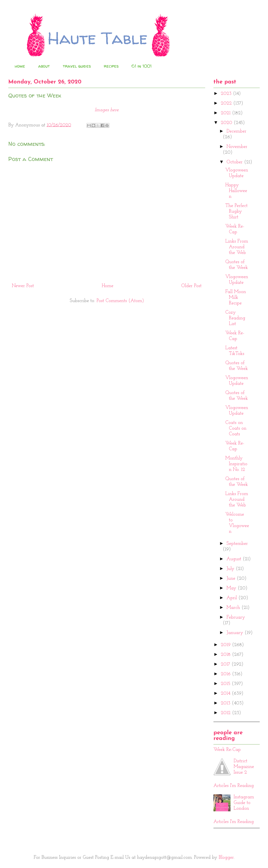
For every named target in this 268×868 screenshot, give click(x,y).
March (234, 608)
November (237, 147)
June (232, 579)
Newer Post (23, 286)
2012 (226, 713)
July (231, 569)
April (232, 598)
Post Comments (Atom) (120, 301)
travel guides (77, 66)
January (236, 633)
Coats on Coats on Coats (236, 428)
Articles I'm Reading (234, 786)
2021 (226, 113)
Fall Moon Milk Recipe (236, 298)
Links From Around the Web (237, 247)
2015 (226, 684)
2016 (226, 674)
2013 (226, 703)
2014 (226, 693)
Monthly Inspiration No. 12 (236, 464)
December (236, 131)
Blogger (226, 858)
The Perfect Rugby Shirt (236, 211)
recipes (111, 66)
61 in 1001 (142, 66)
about (44, 66)
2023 (227, 94)
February (236, 617)
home (20, 66)
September (237, 544)
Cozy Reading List (235, 318)
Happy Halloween (236, 191)
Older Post (191, 286)
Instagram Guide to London (244, 803)
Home (108, 286)
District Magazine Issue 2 (244, 767)
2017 (226, 664)
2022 (227, 103)
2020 (227, 123)
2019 (226, 645)
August (235, 559)
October (235, 162)
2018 (226, 655)
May (232, 588)
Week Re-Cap (227, 750)
